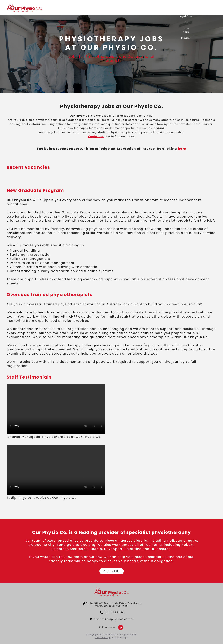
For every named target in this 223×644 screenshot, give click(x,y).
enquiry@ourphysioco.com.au (114, 619)
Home (143, 9)
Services (193, 9)
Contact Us (111, 571)
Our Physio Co (25, 8)
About (158, 9)
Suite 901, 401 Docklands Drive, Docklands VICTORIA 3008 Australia (114, 604)
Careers (211, 9)
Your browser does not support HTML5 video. (56, 409)
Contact (175, 9)
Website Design (102, 638)
